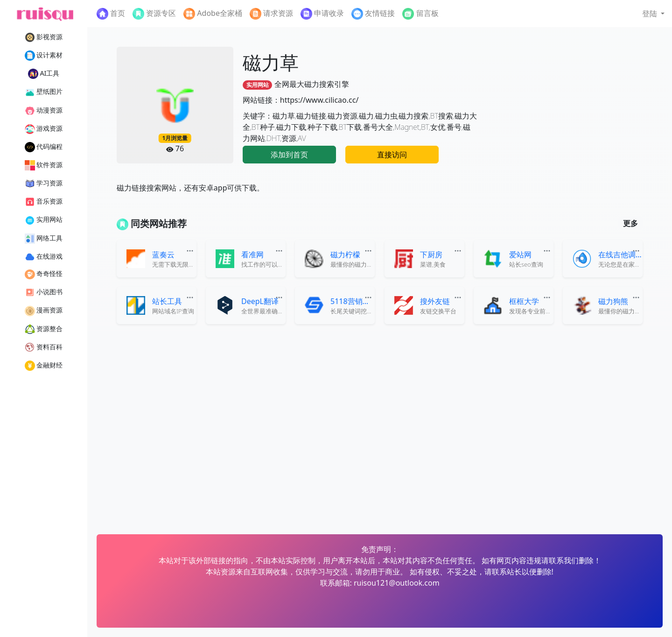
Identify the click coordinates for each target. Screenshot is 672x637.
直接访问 (392, 155)
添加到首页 (289, 155)
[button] (653, 14)
